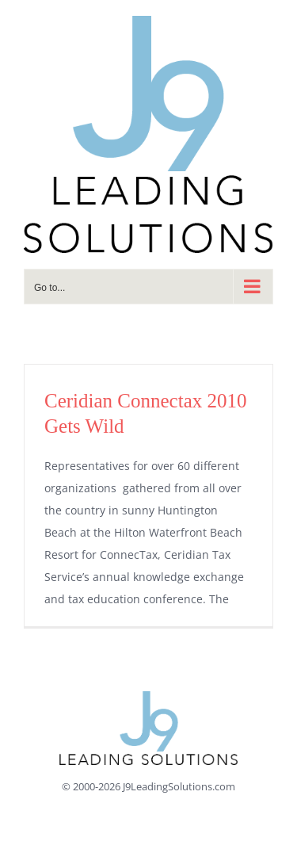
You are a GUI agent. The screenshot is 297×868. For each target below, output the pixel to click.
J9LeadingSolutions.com (179, 786)
